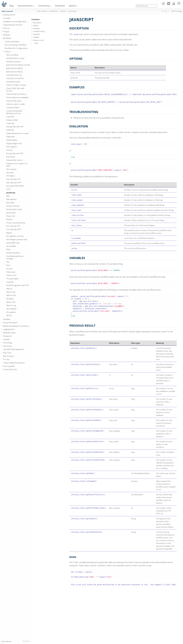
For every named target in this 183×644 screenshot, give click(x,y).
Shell (8, 249)
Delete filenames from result (17, 133)
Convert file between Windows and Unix (14, 112)
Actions (8, 52)
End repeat (11, 157)
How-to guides (9, 366)
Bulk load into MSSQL (15, 68)
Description (37, 23)
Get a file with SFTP (14, 183)
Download (60, 6)
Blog (11, 6)
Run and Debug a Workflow (16, 45)
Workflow (10, 299)
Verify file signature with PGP (18, 285)
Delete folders (12, 140)
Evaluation (36, 34)
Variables (7, 319)
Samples (6, 339)
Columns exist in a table (16, 104)
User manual (7, 11)
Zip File (9, 315)
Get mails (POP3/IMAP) (15, 186)
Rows (36, 43)
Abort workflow (12, 55)
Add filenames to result (15, 58)
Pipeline (9, 219)
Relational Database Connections (16, 326)
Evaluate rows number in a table (17, 165)
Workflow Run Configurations (16, 48)
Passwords (7, 336)
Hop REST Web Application (14, 349)
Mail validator (11, 199)
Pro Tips (6, 359)
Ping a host (11, 216)
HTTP (8, 189)
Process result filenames (16, 223)
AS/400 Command (13, 62)
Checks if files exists (14, 101)
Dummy (9, 150)
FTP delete (10, 176)
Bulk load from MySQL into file (18, 65)
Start (8, 265)
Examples (36, 28)
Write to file (11, 302)
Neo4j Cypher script (14, 209)
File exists (10, 173)
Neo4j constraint (13, 206)
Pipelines (7, 35)
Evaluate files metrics (14, 160)
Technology (8, 343)
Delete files (11, 137)
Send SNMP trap (13, 243)
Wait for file (11, 292)
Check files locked (13, 82)
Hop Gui (6, 28)
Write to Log (11, 305)
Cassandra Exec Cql (14, 75)
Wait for (9, 289)
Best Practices (9, 356)
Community (44, 6)
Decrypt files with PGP (15, 127)
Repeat (9, 233)
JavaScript (11, 193)
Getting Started (9, 15)
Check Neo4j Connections (16, 94)
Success (9, 269)
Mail (8, 196)
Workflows (7, 38)
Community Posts (10, 369)
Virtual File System (10, 323)
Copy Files (10, 117)
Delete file (10, 130)
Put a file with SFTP (14, 229)
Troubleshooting (39, 31)
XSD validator (11, 309)
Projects (6, 31)
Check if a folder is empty (16, 85)
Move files (10, 203)
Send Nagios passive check (17, 239)
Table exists (11, 272)
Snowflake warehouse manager (15, 257)
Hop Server (8, 346)
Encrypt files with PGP (15, 153)
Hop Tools (7, 353)
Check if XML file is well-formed (15, 90)
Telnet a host (11, 275)
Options (36, 26)
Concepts (7, 18)
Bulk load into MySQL (15, 72)
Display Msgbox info (14, 143)
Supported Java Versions (13, 25)
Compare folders (13, 107)
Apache (72, 6)
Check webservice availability (17, 97)
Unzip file (10, 282)
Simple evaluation (13, 253)
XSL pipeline (11, 312)
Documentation (25, 6)
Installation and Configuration (15, 21)
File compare (11, 169)
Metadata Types (9, 333)
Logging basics (9, 329)
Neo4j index (11, 213)
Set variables (11, 246)
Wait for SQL (11, 295)
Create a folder (12, 120)
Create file (10, 123)
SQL (8, 262)
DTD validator (12, 147)
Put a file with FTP (13, 226)
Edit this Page (177, 11)
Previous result (38, 40)
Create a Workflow (12, 42)
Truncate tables (12, 279)
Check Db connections (15, 78)
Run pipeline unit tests (15, 236)
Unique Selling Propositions (14, 363)
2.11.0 (164, 11)
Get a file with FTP (13, 179)
